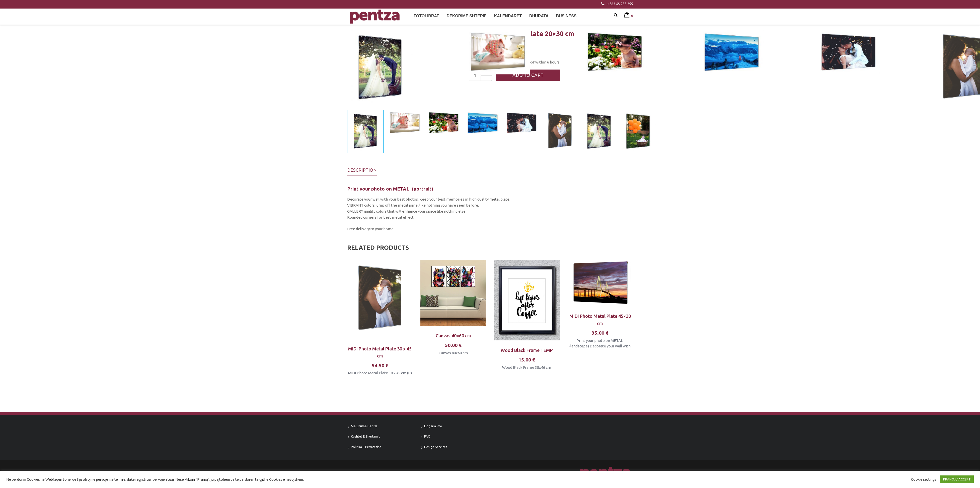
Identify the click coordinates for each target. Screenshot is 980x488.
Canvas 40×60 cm (453, 336)
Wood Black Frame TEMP (527, 350)
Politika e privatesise (366, 447)
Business (566, 16)
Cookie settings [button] (924, 479)
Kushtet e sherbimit (365, 436)
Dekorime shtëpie (467, 16)
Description (362, 170)
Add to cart (528, 75)
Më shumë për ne (364, 426)
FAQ (427, 436)
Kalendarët (508, 16)
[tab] (362, 171)
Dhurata (539, 16)
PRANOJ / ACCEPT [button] (957, 479)
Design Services (436, 447)
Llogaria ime (433, 426)
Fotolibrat (426, 16)
